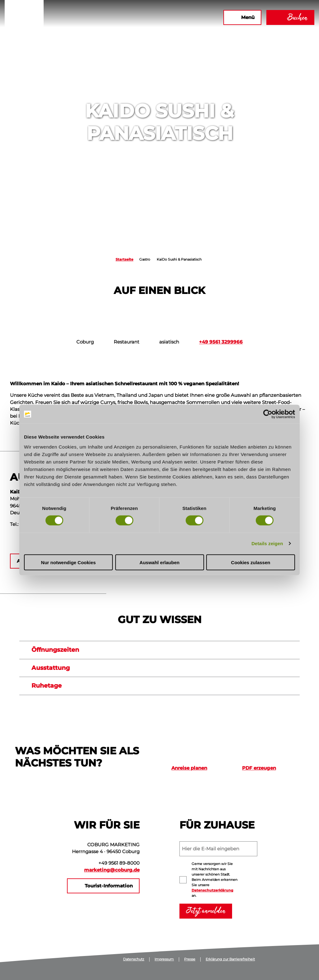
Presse (190, 959)
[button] (151, 17)
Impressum (164, 959)
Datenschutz (134, 959)
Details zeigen (267, 543)
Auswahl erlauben (159, 562)
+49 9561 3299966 (221, 342)
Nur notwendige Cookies (69, 562)
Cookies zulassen (251, 562)
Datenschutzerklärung (212, 890)
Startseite (124, 259)
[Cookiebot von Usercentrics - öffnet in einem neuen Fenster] (268, 414)
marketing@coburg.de (112, 870)
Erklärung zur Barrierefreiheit (230, 959)
